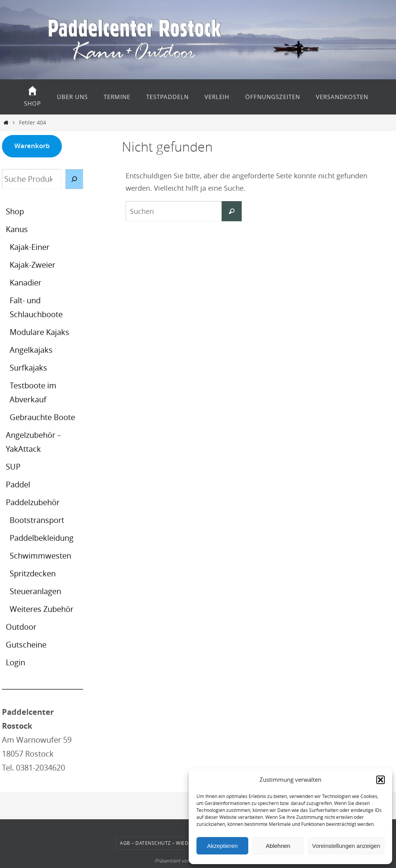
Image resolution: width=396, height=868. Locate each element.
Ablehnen (278, 846)
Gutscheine (26, 645)
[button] (381, 780)
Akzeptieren (222, 846)
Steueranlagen (35, 591)
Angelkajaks (31, 350)
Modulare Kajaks (39, 332)
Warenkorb (32, 146)
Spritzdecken (33, 573)
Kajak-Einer (30, 247)
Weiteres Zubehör (42, 609)
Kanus (17, 229)
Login (15, 662)
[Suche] (74, 179)
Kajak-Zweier (32, 265)
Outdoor (21, 627)
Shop (15, 211)
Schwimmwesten (40, 556)
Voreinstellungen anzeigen (346, 846)
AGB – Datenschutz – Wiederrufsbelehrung (178, 843)
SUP (13, 467)
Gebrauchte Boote (42, 417)
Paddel (18, 484)
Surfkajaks (28, 368)
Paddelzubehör (33, 502)
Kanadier (26, 283)
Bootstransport (37, 520)
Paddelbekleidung (42, 538)
